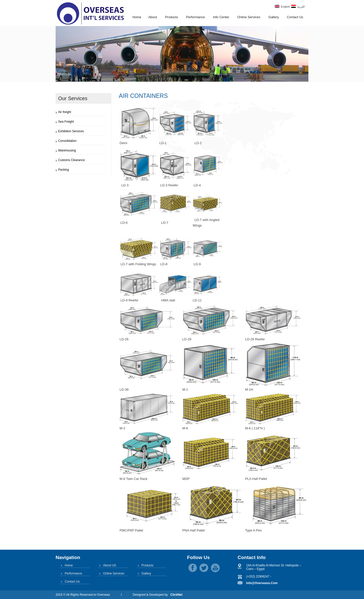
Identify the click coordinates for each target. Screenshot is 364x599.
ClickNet (176, 595)
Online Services (249, 17)
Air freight (65, 112)
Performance (195, 17)
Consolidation (67, 141)
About (153, 17)
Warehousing (67, 150)
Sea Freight (66, 122)
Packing (64, 170)
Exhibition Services (71, 131)
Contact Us (295, 17)
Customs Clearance (71, 160)
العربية (298, 6)
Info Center (221, 17)
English (282, 6)
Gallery (274, 17)
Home (137, 17)
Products (172, 17)
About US (110, 565)
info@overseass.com (262, 583)
